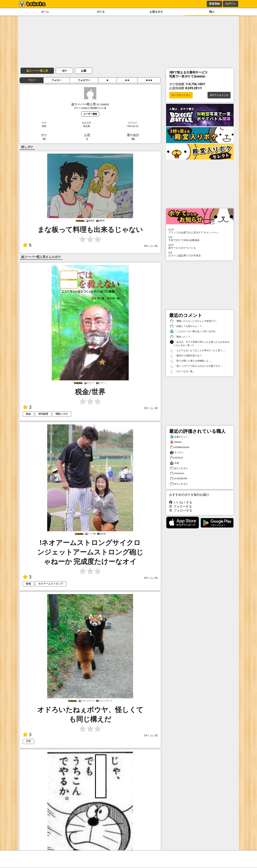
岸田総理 (43, 414)
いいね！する (181, 502)
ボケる (101, 12)
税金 (28, 414)
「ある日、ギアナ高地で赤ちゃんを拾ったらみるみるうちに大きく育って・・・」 (200, 343)
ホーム (45, 12)
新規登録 (214, 4)
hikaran (176, 442)
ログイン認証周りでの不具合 (200, 254)
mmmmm (177, 473)
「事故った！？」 (181, 337)
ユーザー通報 (90, 114)
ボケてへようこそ (219, 95)
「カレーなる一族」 (182, 371)
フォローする (180, 506)
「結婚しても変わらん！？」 (187, 326)
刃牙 (28, 741)
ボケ (64, 71)
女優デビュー (179, 437)
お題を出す (156, 12)
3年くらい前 (151, 246)
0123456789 (179, 479)
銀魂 (28, 584)
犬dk (174, 463)
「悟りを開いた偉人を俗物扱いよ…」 (191, 361)
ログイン (231, 4)
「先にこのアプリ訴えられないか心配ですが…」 (197, 366)
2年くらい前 (151, 408)
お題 (84, 71)
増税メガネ (62, 414)
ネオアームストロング (51, 584)
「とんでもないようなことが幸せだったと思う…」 (198, 350)
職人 (212, 12)
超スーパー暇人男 (37, 71)
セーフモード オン (181, 95)
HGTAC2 (176, 458)
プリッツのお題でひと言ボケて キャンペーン (200, 231)
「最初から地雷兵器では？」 (187, 356)
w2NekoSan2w (180, 447)
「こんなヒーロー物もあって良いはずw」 (194, 331)
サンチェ (177, 453)
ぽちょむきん (179, 468)
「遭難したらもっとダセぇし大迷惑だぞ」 (194, 321)
